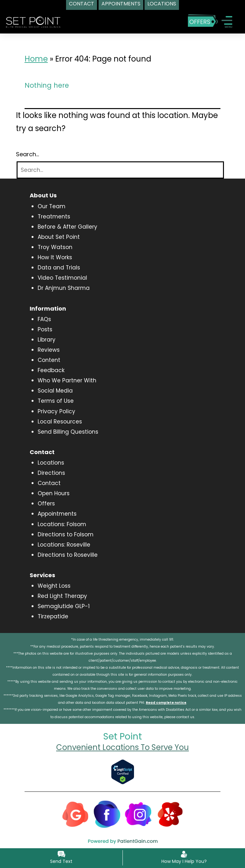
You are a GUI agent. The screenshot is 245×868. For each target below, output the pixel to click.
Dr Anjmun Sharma (64, 288)
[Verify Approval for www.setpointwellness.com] (123, 772)
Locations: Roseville (64, 545)
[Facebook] (107, 813)
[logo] (33, 22)
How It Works (55, 257)
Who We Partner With (67, 380)
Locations (51, 463)
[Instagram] (138, 813)
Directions (51, 473)
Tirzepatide (53, 616)
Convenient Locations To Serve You (122, 747)
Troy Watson (55, 247)
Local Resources (60, 422)
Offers (46, 504)
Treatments (54, 217)
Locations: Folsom (62, 524)
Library (47, 340)
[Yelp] (170, 813)
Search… (27, 154)
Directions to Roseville (68, 555)
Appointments (57, 514)
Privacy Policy (56, 411)
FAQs (44, 319)
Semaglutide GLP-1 (64, 606)
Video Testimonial (62, 278)
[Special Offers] (203, 20)
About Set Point (59, 237)
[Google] (75, 813)
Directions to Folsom (66, 534)
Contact (49, 483)
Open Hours (54, 493)
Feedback (51, 370)
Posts (45, 329)
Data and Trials (59, 268)
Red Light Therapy (62, 596)
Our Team (52, 206)
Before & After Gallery (67, 227)
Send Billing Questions (68, 432)
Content (49, 360)
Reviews (49, 350)
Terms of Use (56, 401)
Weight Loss (54, 586)
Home (36, 59)
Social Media (55, 391)
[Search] (120, 170)
